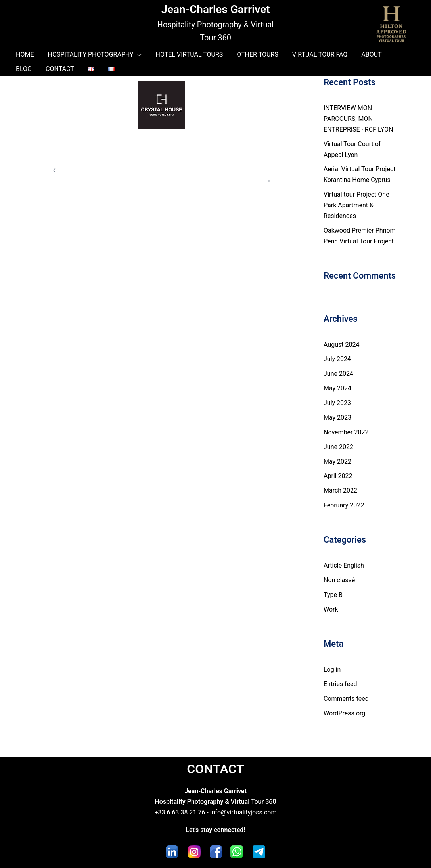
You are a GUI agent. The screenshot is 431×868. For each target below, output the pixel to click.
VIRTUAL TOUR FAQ (320, 54)
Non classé (339, 580)
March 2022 (340, 490)
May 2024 (337, 388)
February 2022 (344, 505)
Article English (344, 565)
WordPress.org (344, 713)
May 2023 (337, 418)
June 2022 (338, 447)
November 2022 (346, 432)
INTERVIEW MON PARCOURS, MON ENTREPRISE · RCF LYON (358, 119)
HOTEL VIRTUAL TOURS (190, 54)
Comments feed (346, 699)
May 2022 (337, 462)
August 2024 (341, 345)
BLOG (24, 69)
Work (331, 609)
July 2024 (337, 359)
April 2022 (338, 476)
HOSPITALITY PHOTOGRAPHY (90, 54)
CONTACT (60, 69)
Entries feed (340, 684)
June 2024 (338, 374)
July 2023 (337, 403)
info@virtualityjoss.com (243, 812)
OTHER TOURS (257, 54)
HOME (25, 54)
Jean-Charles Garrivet (215, 9)
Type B (333, 595)
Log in (332, 670)
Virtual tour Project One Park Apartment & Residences (356, 205)
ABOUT (371, 54)
